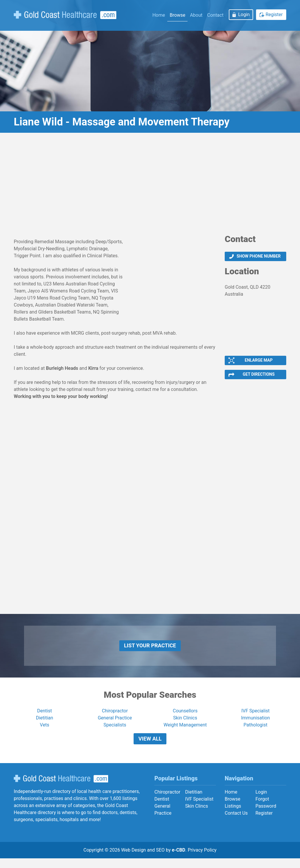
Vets (45, 732)
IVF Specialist (256, 718)
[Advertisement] (150, 185)
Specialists (115, 732)
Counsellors (185, 718)
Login (244, 15)
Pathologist (255, 732)
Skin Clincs (197, 816)
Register (274, 15)
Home (159, 15)
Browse (177, 15)
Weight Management (185, 732)
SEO (160, 860)
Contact (215, 15)
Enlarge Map (259, 362)
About (196, 15)
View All (150, 747)
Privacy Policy (202, 860)
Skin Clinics (185, 725)
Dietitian (45, 725)
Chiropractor (115, 718)
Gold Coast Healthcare (61, 788)
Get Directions (258, 377)
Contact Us (236, 823)
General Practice (115, 725)
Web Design (134, 860)
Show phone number (258, 257)
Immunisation (255, 725)
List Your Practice (150, 651)
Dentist (45, 718)
